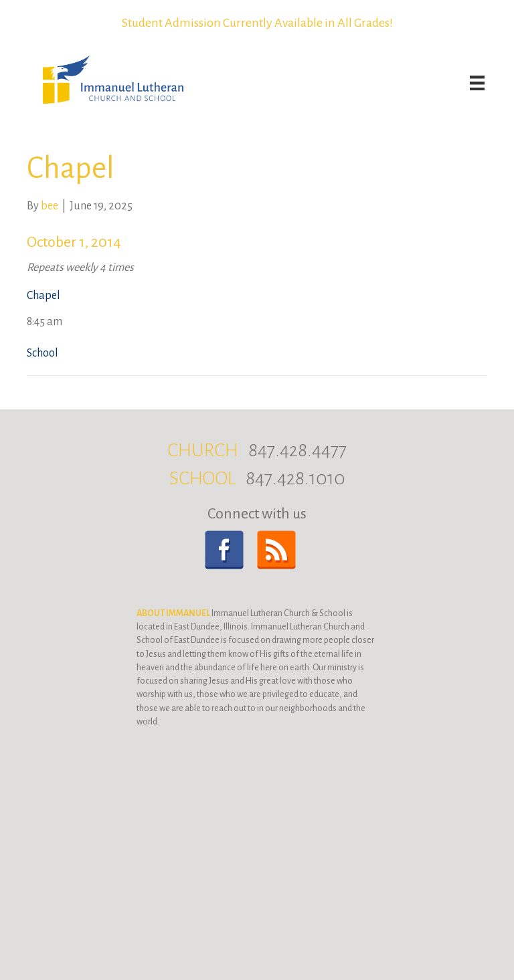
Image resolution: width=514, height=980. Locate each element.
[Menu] (477, 83)
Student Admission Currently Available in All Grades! (257, 23)
